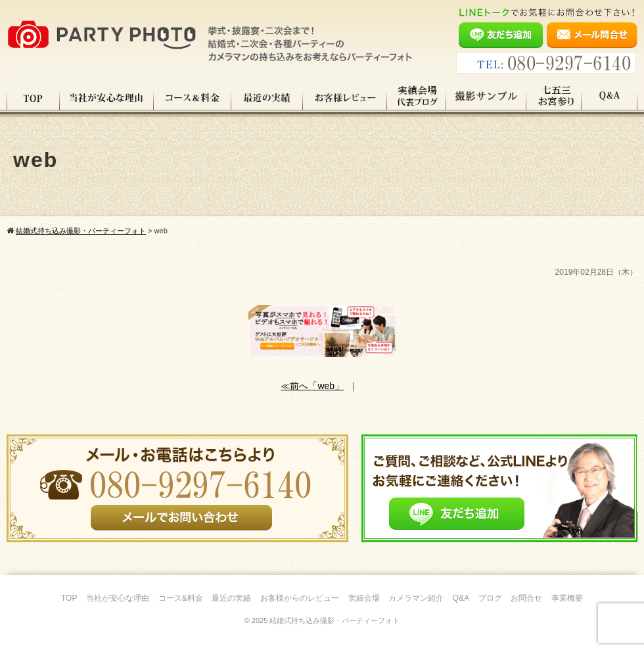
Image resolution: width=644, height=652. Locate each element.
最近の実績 (267, 98)
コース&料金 (181, 598)
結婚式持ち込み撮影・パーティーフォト (334, 620)
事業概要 (567, 598)
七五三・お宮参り (554, 98)
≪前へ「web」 (312, 386)
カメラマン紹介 (416, 598)
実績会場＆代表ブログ (417, 98)
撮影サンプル (486, 98)
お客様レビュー (345, 98)
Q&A (609, 98)
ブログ (490, 598)
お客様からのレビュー (300, 598)
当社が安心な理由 (107, 98)
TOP (33, 98)
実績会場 (364, 598)
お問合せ (526, 598)
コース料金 (193, 98)
